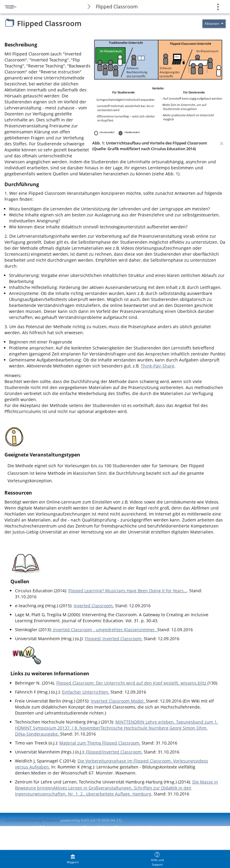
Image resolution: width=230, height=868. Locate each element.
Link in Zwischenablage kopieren (32, 820)
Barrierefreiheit (97, 827)
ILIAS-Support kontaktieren (56, 827)
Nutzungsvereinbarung (168, 827)
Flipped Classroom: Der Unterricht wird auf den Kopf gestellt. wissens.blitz (132, 683)
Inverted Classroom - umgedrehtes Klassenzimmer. (105, 630)
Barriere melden (129, 827)
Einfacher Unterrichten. (86, 692)
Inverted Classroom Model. (118, 701)
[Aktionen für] (214, 24)
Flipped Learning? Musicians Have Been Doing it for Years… (128, 591)
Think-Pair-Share (158, 366)
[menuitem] (73, 859)
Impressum (18, 827)
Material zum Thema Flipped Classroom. (100, 743)
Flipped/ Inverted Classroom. (114, 639)
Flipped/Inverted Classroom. (114, 752)
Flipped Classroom (117, 7)
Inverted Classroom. (94, 606)
